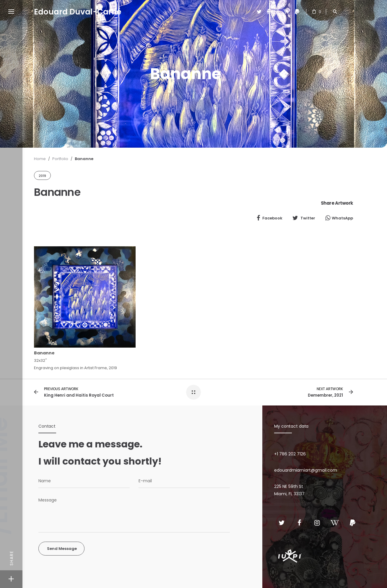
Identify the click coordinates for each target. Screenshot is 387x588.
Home (40, 159)
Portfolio (60, 159)
